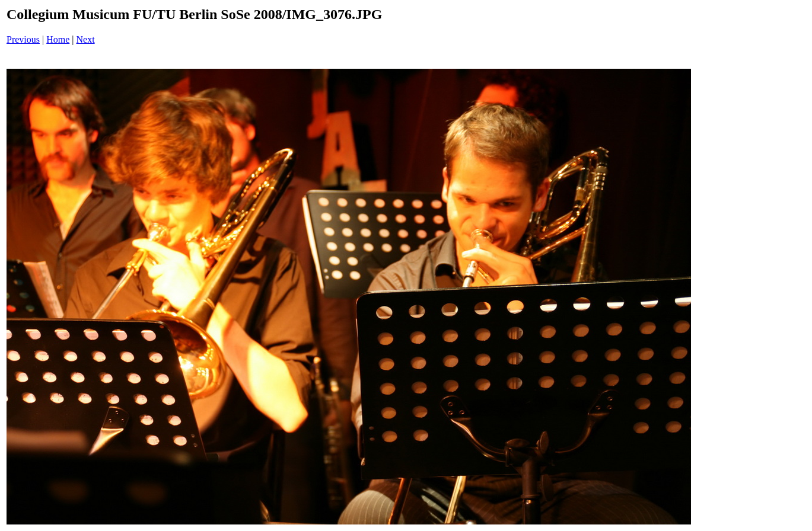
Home (58, 39)
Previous (23, 39)
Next (86, 39)
